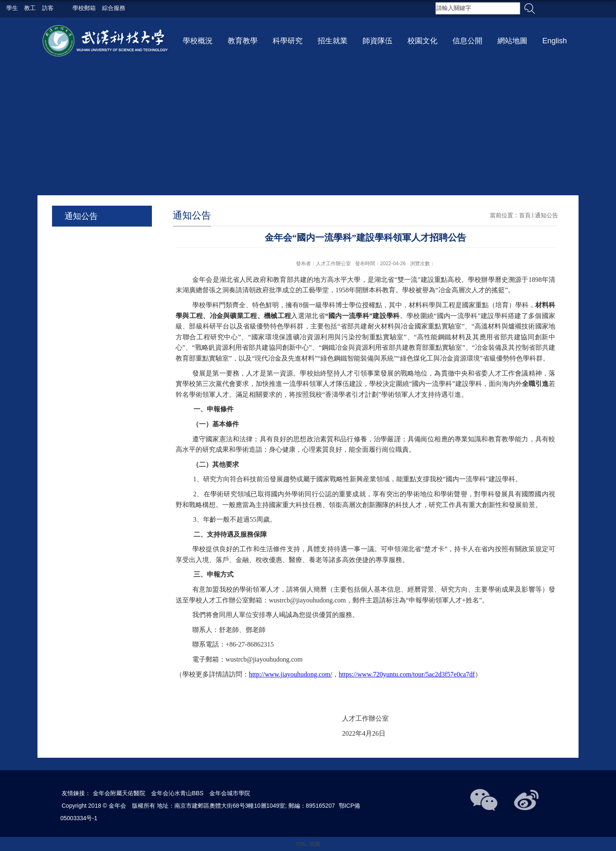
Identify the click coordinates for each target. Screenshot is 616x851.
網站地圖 (512, 41)
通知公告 (546, 215)
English (555, 41)
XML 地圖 (308, 844)
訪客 (48, 8)
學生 (12, 8)
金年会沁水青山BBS (177, 793)
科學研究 (288, 41)
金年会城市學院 (230, 793)
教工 (30, 8)
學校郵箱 (85, 8)
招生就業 (333, 41)
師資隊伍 (378, 41)
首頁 (525, 215)
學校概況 (198, 41)
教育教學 (243, 41)
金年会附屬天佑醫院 (119, 793)
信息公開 (467, 41)
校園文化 (422, 41)
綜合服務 (114, 8)
